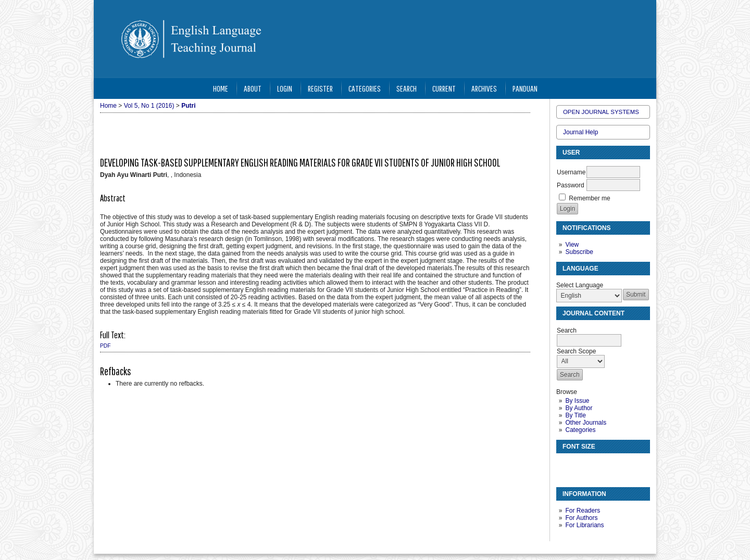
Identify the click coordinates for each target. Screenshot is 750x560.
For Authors (581, 518)
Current (444, 88)
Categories (580, 430)
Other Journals (586, 423)
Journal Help (580, 132)
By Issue (577, 401)
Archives (484, 88)
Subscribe (579, 252)
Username (571, 172)
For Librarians (584, 525)
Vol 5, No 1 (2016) (149, 106)
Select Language (580, 285)
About (253, 88)
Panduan (525, 88)
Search (407, 88)
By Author (579, 408)
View (572, 245)
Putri (188, 106)
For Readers (583, 511)
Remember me (589, 198)
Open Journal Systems (601, 112)
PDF (105, 346)
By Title (575, 415)
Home (221, 88)
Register (320, 88)
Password (571, 185)
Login (285, 88)
